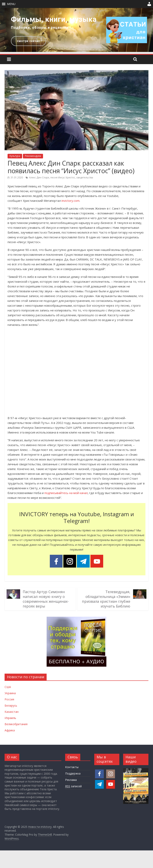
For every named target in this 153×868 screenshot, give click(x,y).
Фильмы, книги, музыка (54, 19)
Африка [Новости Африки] (10, 730)
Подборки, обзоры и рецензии (40, 27)
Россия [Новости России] (9, 699)
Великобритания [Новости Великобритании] (16, 724)
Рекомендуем (33, 156)
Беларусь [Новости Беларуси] (11, 705)
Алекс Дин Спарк (39, 177)
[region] (76, 30)
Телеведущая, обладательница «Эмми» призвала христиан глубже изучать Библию (106, 599)
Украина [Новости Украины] (10, 693)
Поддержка (73, 773)
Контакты (72, 767)
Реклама (71, 780)
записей (73, 786)
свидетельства (85, 177)
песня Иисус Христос (63, 177)
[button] (11, 4)
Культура (15, 156)
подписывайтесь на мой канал (66, 493)
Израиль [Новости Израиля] (10, 718)
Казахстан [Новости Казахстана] (12, 712)
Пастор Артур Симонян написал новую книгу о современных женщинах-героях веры (46, 599)
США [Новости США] (8, 687)
